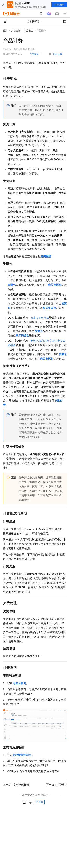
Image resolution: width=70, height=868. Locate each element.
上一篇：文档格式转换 (16, 785)
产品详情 (34, 54)
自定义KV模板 (40, 318)
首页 (5, 31)
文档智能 (16, 31)
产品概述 (28, 31)
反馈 (39, 802)
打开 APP (59, 5)
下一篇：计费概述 (57, 785)
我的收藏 (58, 54)
